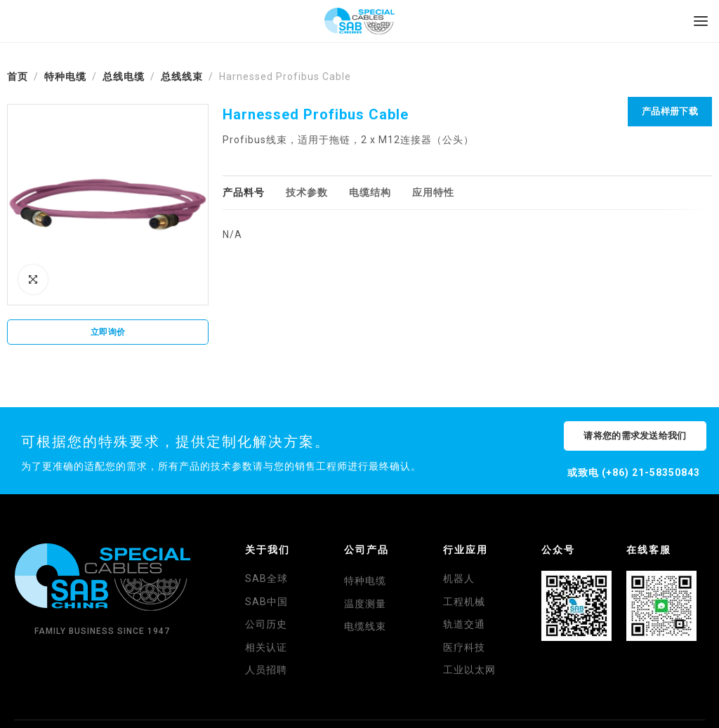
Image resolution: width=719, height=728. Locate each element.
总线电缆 (124, 77)
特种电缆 (65, 77)
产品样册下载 (670, 111)
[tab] (244, 193)
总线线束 (182, 77)
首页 (18, 77)
